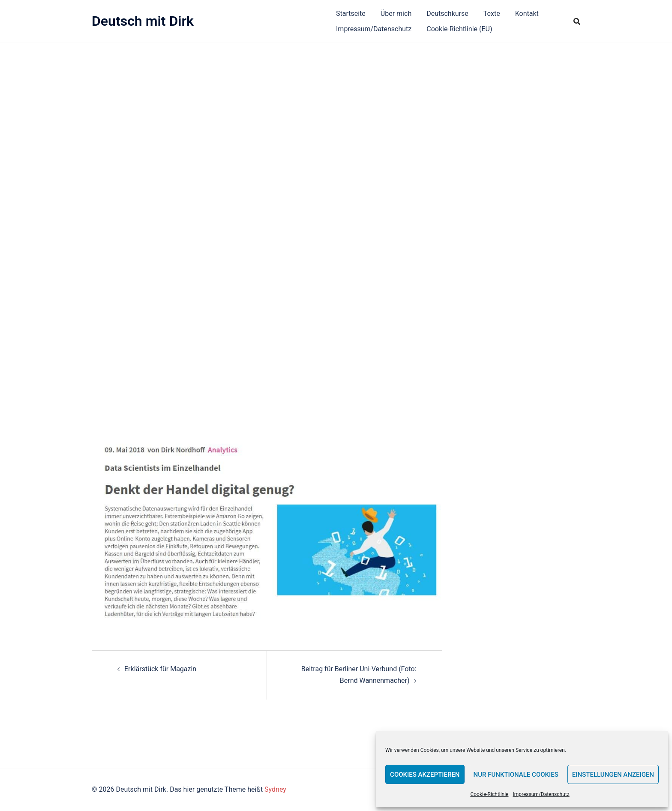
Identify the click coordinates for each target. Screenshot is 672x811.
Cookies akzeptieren (425, 775)
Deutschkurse (447, 14)
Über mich (396, 14)
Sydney (275, 789)
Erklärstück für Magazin (160, 669)
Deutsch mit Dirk (143, 21)
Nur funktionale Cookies (516, 775)
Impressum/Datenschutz (541, 794)
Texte (492, 14)
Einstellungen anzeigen (613, 775)
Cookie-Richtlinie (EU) (459, 29)
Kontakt (527, 14)
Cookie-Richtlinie (489, 794)
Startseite (351, 14)
